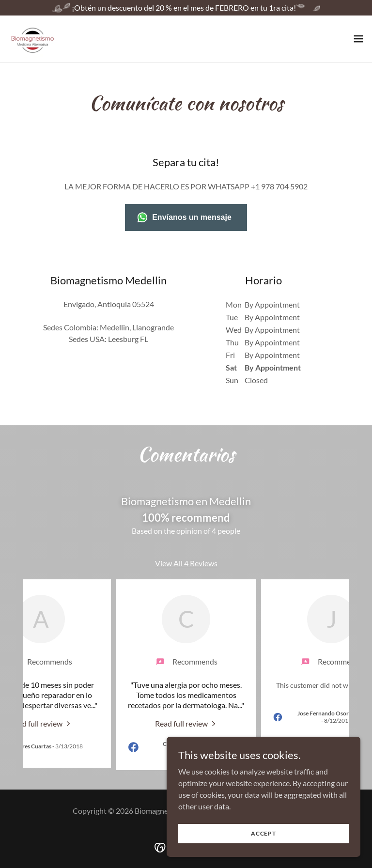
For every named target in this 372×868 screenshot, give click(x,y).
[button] (358, 39)
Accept (263, 833)
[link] (33, 39)
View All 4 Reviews (186, 563)
